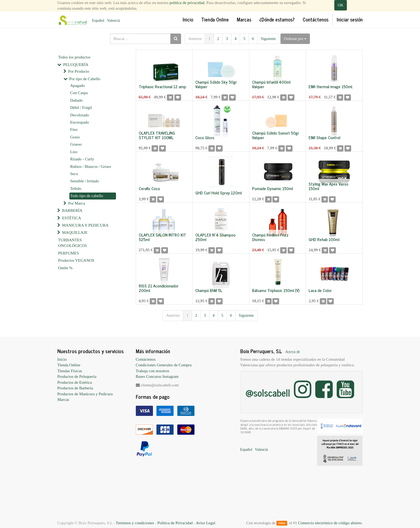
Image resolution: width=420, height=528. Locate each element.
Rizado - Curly (82, 159)
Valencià (113, 21)
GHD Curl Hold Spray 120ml (218, 193)
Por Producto (79, 71)
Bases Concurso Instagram (157, 376)
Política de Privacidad (175, 523)
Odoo (282, 523)
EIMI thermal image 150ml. (331, 86)
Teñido (76, 189)
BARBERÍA (72, 211)
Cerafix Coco (149, 188)
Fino (74, 130)
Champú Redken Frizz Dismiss (270, 237)
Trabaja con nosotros (153, 371)
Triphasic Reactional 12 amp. (163, 86)
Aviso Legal (206, 523)
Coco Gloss (205, 137)
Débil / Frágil (81, 108)
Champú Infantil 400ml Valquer (271, 84)
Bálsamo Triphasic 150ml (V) (276, 290)
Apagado (77, 86)
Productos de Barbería (75, 388)
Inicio (62, 359)
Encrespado (80, 122)
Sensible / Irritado (85, 181)
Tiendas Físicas (70, 371)
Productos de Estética (75, 382)
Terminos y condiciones (135, 523)
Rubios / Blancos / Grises (91, 167)
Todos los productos (74, 57)
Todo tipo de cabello (87, 196)
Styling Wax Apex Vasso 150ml (328, 186)
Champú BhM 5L (209, 290)
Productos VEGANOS (76, 260)
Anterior (195, 39)
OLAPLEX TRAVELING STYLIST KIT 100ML (157, 135)
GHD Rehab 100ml (324, 239)
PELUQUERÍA (76, 65)
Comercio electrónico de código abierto (330, 523)
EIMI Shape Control (324, 137)
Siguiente (268, 39)
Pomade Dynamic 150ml (272, 188)
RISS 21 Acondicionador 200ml (159, 288)
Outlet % (65, 268)
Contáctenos (146, 359)
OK (341, 5)
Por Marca (76, 203)
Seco (74, 174)
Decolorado (80, 115)
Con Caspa (79, 93)
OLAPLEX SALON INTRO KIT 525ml (162, 237)
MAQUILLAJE (75, 232)
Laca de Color (320, 290)
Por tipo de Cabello (85, 79)
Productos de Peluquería (77, 376)
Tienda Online (69, 365)
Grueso (76, 144)
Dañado (76, 100)
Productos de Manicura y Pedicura (85, 394)
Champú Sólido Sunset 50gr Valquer (275, 135)
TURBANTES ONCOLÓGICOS (73, 243)
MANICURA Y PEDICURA (85, 225)
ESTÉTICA (72, 218)
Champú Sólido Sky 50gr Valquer (216, 84)
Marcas (63, 400)
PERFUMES (69, 253)
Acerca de (293, 352)
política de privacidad (187, 3)
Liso (74, 152)
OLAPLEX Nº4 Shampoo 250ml (215, 237)
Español (98, 21)
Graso (75, 137)
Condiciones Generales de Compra (164, 365)
